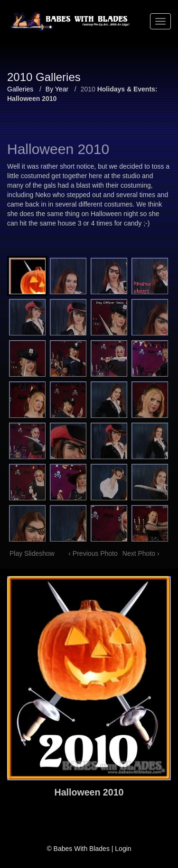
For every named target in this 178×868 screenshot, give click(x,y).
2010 (88, 89)
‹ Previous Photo (93, 553)
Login (123, 849)
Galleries (20, 89)
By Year (57, 89)
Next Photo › (141, 553)
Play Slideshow (32, 553)
